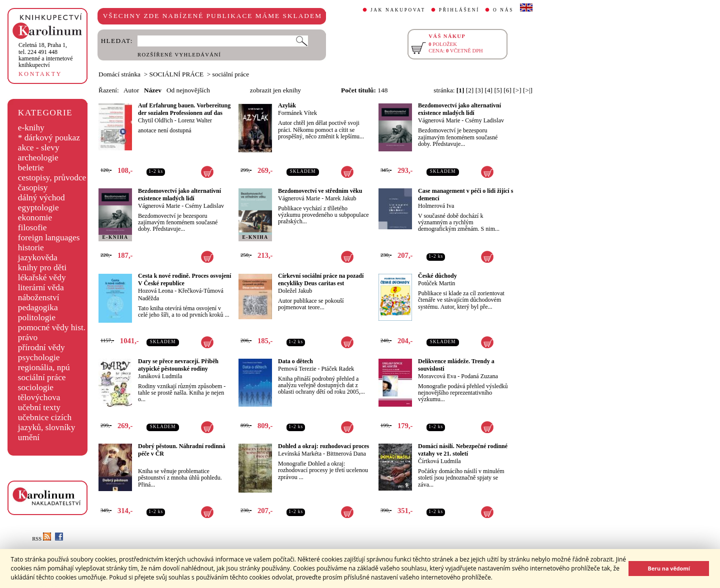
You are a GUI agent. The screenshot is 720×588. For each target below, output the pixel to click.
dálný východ (41, 198)
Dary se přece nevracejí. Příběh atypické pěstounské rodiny (178, 365)
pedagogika (38, 307)
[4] (489, 90)
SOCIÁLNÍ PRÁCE (177, 74)
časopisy (33, 188)
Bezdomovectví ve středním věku (320, 191)
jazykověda (38, 258)
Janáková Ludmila (160, 376)
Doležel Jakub (295, 291)
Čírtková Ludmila (439, 461)
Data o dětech (295, 361)
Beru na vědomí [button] (669, 568)
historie (31, 248)
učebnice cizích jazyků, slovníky (47, 422)
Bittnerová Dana (346, 454)
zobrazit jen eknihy (275, 90)
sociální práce (42, 377)
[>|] (528, 90)
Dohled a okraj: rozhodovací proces (323, 446)
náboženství (39, 297)
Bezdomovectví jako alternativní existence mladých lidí (459, 109)
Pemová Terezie (297, 369)
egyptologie (38, 208)
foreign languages (49, 238)
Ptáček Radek (338, 369)
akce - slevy (39, 148)
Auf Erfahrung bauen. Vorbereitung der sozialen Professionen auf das (184, 109)
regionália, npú (44, 367)
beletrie (31, 168)
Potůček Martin (436, 283)
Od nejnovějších (188, 90)
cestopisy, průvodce (52, 178)
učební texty (39, 407)
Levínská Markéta (300, 454)
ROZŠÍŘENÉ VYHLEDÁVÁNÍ (179, 55)
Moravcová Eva (437, 376)
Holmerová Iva (436, 206)
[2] (470, 90)
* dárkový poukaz (49, 138)
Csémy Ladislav (484, 120)
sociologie (36, 387)
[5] (498, 90)
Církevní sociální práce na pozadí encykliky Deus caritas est (321, 280)
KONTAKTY (40, 74)
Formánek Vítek (297, 113)
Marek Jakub (340, 198)
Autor (131, 90)
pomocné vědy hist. (52, 327)
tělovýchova (39, 397)
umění (29, 437)
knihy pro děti (42, 268)
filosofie (32, 228)
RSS (41, 539)
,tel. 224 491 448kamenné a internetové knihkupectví (46, 55)
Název (153, 90)
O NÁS (503, 10)
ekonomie (35, 218)
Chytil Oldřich (155, 120)
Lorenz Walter (195, 120)
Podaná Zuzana (479, 376)
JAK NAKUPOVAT (398, 10)
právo (28, 337)
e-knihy (31, 128)
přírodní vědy (41, 347)
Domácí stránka (119, 74)
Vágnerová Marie (439, 120)
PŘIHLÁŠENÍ (459, 10)
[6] (507, 90)
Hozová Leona (155, 291)
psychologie (39, 357)
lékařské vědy (42, 278)
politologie (37, 317)
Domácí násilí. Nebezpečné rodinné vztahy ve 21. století (463, 450)
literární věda (41, 288)
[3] (479, 90)
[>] (517, 90)
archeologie (38, 158)
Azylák (287, 105)
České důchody (437, 276)
